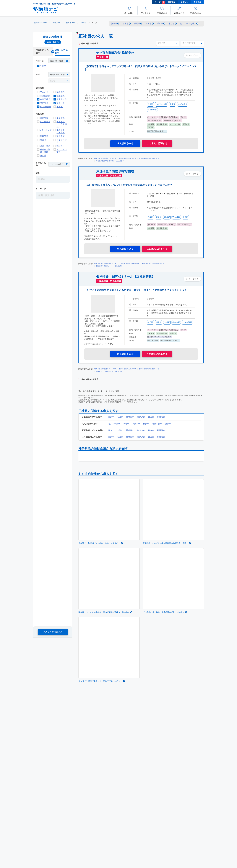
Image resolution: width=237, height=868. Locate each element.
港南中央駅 (157, 424)
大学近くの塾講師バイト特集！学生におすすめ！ (99, 543)
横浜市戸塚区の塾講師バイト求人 (106, 264)
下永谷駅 (176, 217)
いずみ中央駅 (161, 104)
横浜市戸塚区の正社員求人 (130, 264)
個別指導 (38, 118)
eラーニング (38, 130)
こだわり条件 (41, 164)
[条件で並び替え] (193, 43)
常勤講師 (55, 96)
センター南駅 (114, 424)
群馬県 (137, 24)
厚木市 (111, 417)
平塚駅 (126, 424)
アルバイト (38, 92)
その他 (55, 107)
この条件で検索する (53, 632)
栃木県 (125, 24)
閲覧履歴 (172, 2)
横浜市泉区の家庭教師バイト (149, 158)
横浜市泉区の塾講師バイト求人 (105, 158)
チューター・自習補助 (55, 122)
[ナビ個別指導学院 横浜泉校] (103, 83)
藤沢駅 (168, 424)
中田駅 (84, 23)
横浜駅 (146, 424)
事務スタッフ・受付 (55, 130)
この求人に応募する (157, 143)
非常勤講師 (38, 96)
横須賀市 (130, 417)
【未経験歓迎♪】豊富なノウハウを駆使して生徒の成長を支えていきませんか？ (128, 185)
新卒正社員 (55, 99)
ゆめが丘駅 (152, 110)
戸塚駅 (150, 217)
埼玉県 (148, 24)
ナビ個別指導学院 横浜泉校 (115, 53)
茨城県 (114, 24)
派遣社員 (55, 103)
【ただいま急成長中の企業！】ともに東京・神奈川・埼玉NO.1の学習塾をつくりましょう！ (136, 290)
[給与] (59, 74)
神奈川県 (57, 23)
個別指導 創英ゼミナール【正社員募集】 (126, 277)
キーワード (41, 189)
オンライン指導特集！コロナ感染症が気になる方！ (100, 681)
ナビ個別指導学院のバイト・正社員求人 (110, 161)
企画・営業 (38, 146)
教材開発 (55, 146)
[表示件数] (168, 43)
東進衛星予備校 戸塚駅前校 (115, 171)
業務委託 (55, 92)
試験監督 (38, 136)
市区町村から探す (42, 51)
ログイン (185, 2)
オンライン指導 (55, 149)
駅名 (38, 173)
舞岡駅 (159, 217)
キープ (160, 2)
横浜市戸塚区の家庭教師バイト (153, 264)
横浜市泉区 (71, 23)
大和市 (120, 417)
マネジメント (55, 140)
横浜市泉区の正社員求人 (128, 158)
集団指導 (55, 118)
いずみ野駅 (183, 104)
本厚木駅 (136, 424)
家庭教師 (55, 136)
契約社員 (38, 103)
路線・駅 (40, 61)
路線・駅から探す (62, 51)
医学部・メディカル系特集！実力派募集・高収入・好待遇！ (104, 612)
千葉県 (160, 24)
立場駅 (150, 104)
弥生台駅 (176, 322)
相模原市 (161, 417)
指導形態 (40, 114)
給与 (38, 74)
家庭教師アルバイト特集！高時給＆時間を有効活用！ (165, 543)
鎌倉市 (151, 417)
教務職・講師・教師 (38, 149)
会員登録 (197, 2)
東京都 (172, 24)
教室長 (38, 140)
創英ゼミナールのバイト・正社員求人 (109, 371)
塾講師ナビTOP (40, 23)
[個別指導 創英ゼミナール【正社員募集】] (103, 304)
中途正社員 (38, 99)
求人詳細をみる (125, 143)
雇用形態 (40, 88)
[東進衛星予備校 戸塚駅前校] (103, 198)
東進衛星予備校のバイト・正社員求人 (109, 266)
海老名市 (141, 417)
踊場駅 (167, 217)
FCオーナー (38, 107)
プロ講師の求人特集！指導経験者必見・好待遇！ (163, 612)
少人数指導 (38, 122)
